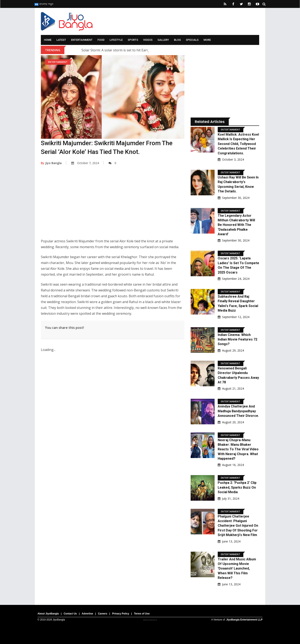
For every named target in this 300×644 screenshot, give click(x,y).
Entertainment (82, 40)
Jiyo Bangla (51, 163)
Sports (133, 40)
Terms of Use (142, 614)
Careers (103, 614)
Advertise (87, 614)
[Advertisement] (113, 205)
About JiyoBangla (48, 614)
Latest (61, 40)
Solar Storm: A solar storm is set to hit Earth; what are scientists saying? (137, 50)
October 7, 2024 (85, 163)
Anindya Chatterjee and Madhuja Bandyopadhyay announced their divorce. (238, 411)
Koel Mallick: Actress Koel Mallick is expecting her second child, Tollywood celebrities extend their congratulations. (238, 144)
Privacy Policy (121, 614)
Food (101, 40)
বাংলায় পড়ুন (44, 4)
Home (48, 40)
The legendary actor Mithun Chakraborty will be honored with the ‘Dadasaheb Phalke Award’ (236, 225)
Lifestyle (116, 40)
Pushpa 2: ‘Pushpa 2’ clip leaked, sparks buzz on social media (237, 487)
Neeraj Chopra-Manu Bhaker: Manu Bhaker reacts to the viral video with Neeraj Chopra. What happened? (238, 449)
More (207, 40)
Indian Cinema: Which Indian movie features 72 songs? (237, 339)
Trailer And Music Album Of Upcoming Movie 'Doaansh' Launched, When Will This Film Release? (237, 569)
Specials (192, 40)
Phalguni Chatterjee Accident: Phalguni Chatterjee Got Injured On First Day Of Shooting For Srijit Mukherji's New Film (238, 526)
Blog (177, 40)
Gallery (163, 40)
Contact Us (70, 614)
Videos (148, 40)
